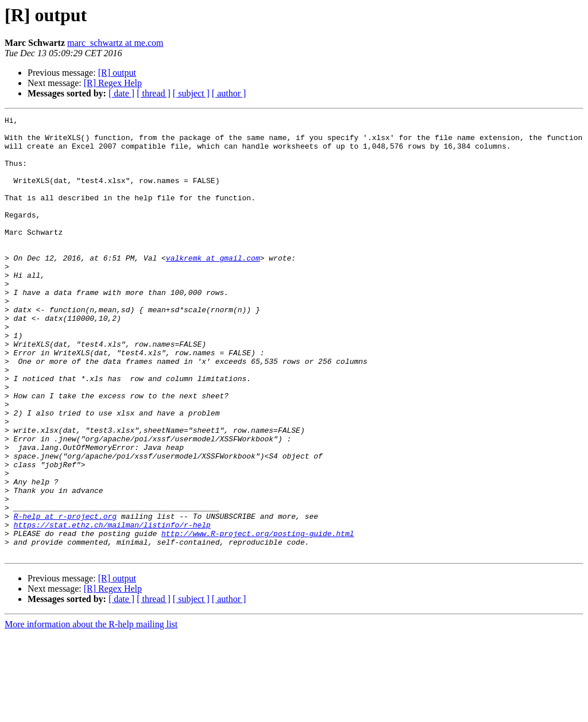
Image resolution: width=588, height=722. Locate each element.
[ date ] (121, 93)
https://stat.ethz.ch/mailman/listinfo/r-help (112, 607)
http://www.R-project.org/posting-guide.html (258, 618)
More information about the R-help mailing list (91, 712)
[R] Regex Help (113, 83)
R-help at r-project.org (65, 597)
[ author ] (229, 93)
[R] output (117, 73)
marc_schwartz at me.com (115, 43)
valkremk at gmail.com (213, 287)
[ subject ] (191, 93)
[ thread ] (154, 93)
